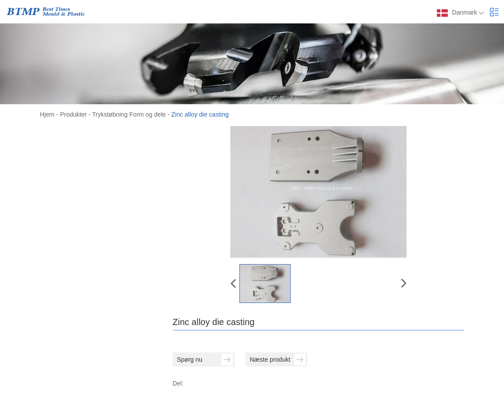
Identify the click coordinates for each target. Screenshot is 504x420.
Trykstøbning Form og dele (129, 114)
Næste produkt (278, 359)
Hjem (47, 114)
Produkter (74, 114)
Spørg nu (205, 359)
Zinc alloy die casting (200, 114)
